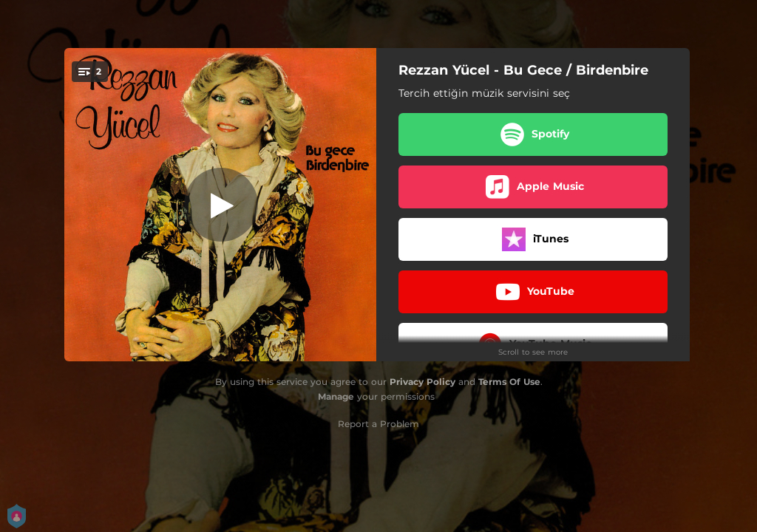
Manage (336, 396)
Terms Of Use (509, 382)
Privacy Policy (422, 382)
